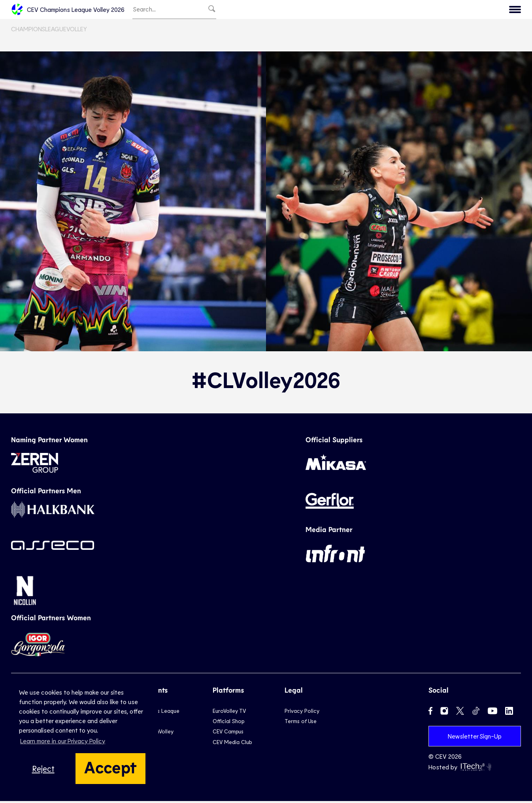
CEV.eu (504, 10)
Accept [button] (110, 767)
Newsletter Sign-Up (475, 738)
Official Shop (228, 723)
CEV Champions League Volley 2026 (68, 10)
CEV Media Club (232, 744)
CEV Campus (228, 733)
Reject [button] (43, 768)
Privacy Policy (302, 712)
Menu (472, 10)
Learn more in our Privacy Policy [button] (63, 741)
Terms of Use (301, 723)
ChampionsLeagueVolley (49, 31)
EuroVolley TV (229, 712)
